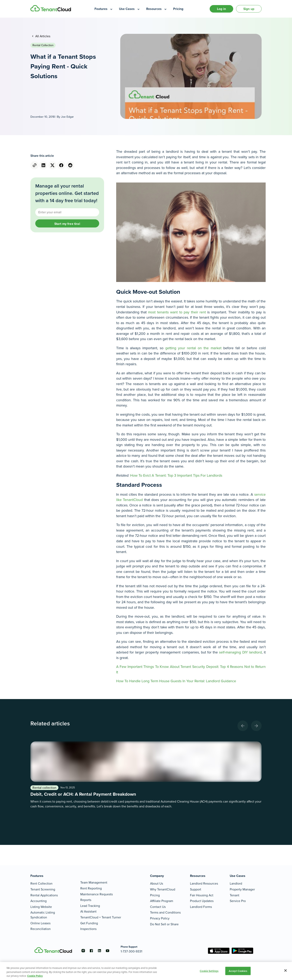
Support (196, 889)
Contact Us (158, 907)
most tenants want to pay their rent (177, 312)
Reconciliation (41, 929)
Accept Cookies (238, 971)
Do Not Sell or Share (164, 924)
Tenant (235, 895)
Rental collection (43, 45)
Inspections (88, 929)
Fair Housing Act (202, 895)
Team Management (94, 882)
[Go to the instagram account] (83, 951)
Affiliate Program (162, 901)
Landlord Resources (204, 883)
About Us (157, 883)
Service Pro (238, 901)
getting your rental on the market (193, 348)
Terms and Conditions (165, 912)
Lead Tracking (90, 906)
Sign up (249, 9)
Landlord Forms (201, 907)
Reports (86, 900)
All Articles (42, 36)
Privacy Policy (160, 918)
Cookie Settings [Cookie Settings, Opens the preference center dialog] (209, 971)
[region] (146, 971)
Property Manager (242, 889)
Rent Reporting (91, 888)
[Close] (286, 970)
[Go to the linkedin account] (99, 951)
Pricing (155, 895)
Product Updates (202, 901)
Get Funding (89, 923)
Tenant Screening (43, 889)
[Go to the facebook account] (91, 951)
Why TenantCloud (163, 889)
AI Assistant (88, 911)
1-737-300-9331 (131, 951)
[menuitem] (104, 9)
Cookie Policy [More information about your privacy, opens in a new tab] (35, 976)
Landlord (236, 883)
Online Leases (40, 923)
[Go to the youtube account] (107, 951)
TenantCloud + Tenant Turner (101, 917)
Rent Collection (41, 883)
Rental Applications (44, 895)
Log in (221, 9)
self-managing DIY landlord (240, 652)
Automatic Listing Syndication (43, 915)
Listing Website (41, 907)
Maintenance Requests (97, 894)
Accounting (39, 901)
